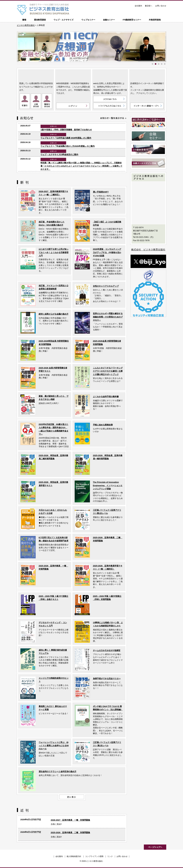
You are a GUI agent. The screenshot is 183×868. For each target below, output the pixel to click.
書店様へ (149, 6)
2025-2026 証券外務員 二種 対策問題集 (70, 833)
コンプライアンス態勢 (94, 856)
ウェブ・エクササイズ (64, 20)
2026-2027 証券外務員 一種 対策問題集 (70, 820)
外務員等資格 (155, 20)
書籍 (24, 20)
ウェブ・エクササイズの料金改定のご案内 (59, 155)
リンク (110, 856)
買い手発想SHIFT (101, 192)
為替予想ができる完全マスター (107, 679)
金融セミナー (109, 20)
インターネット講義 (147, 75)
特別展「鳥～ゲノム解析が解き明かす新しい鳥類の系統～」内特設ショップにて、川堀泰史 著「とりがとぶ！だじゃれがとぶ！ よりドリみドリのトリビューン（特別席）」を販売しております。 (81, 166)
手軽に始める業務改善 (103, 425)
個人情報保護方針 (74, 856)
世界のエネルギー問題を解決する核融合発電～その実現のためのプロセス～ (108, 317)
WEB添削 (73, 75)
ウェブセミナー (88, 20)
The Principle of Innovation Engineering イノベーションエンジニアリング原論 (108, 485)
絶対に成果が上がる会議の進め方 (54, 314)
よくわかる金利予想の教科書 (106, 397)
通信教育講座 (40, 20)
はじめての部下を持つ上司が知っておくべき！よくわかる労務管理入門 (54, 252)
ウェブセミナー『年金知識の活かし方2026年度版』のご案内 (68, 146)
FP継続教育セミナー (132, 20)
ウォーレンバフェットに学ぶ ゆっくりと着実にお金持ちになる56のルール (54, 746)
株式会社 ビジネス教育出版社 (148, 250)
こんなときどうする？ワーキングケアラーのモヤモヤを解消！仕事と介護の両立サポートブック (108, 371)
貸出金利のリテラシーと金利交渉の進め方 (58, 771)
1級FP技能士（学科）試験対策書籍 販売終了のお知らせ (66, 130)
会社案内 (138, 6)
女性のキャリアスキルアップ (106, 286)
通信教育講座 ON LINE (36, 75)
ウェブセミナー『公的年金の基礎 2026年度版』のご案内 (66, 138)
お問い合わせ (161, 6)
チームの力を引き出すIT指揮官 (107, 650)
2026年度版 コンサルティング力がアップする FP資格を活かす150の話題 (107, 252)
